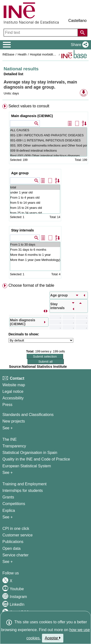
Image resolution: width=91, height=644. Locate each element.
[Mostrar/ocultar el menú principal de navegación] (7, 45)
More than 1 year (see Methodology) (35, 260)
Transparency (14, 446)
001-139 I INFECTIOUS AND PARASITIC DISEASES (49, 135)
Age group (20, 173)
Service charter (16, 555)
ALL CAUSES (49, 130)
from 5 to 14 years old (35, 203)
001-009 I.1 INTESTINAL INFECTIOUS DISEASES (49, 140)
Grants (8, 497)
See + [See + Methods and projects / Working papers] (8, 428)
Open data (12, 548)
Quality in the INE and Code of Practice (36, 459)
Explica (9, 511)
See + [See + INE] (8, 473)
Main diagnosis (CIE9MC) (32, 116)
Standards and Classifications (28, 415)
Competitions (14, 504)
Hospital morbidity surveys (48, 54)
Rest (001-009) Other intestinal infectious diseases (49, 156)
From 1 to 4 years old (35, 198)
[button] (79, 45)
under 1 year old (35, 192)
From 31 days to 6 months (35, 250)
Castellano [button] (77, 21)
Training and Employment (25, 484)
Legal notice (13, 391)
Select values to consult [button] (29, 106)
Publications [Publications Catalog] (13, 542)
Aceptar (53, 638)
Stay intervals (23, 230)
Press (7, 405)
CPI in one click (16, 529)
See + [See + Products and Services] (8, 562)
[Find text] (41, 33)
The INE (10, 439)
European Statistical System (27, 466)
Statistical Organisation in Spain (30, 453)
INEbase (8, 54)
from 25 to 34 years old (35, 213)
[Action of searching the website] (83, 33)
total (35, 187)
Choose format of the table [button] (31, 285)
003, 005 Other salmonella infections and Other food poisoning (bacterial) (49, 145)
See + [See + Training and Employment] (8, 517)
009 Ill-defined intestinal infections (49, 151)
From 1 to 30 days (35, 244)
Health (22, 54)
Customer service (17, 535)
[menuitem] (45, 192)
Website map (14, 385)
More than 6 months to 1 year (35, 255)
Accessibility (13, 398)
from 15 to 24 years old (35, 208)
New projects (14, 421)
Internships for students (23, 491)
